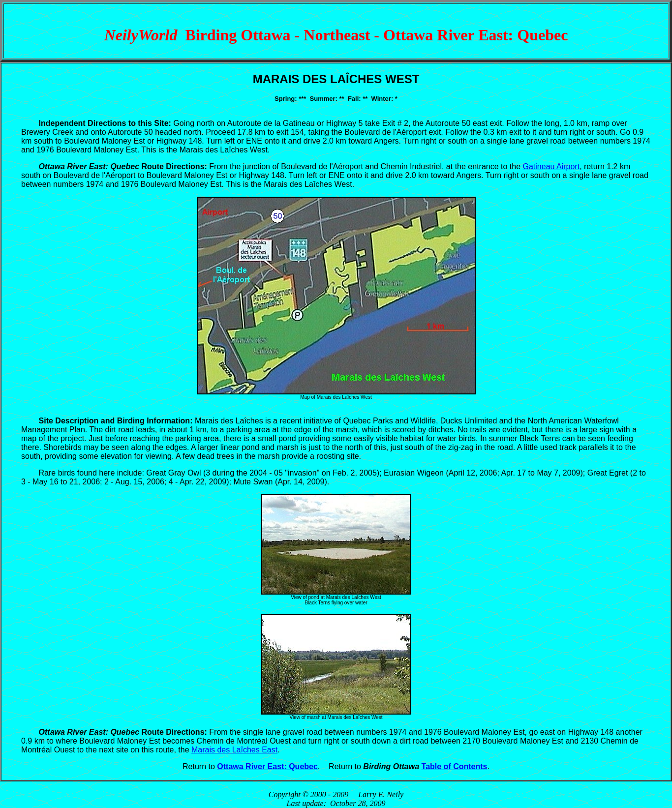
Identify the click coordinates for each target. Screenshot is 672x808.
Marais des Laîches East (234, 750)
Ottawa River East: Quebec (267, 766)
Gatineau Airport (551, 166)
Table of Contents (455, 766)
